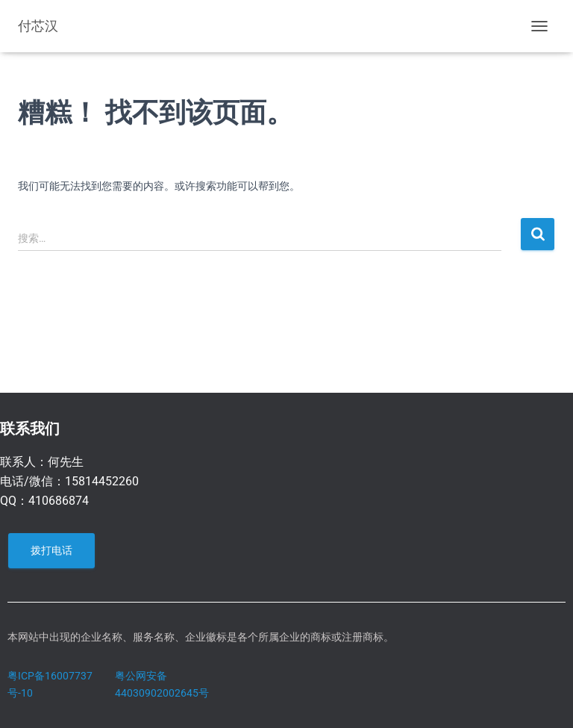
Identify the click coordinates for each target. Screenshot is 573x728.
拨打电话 (51, 550)
